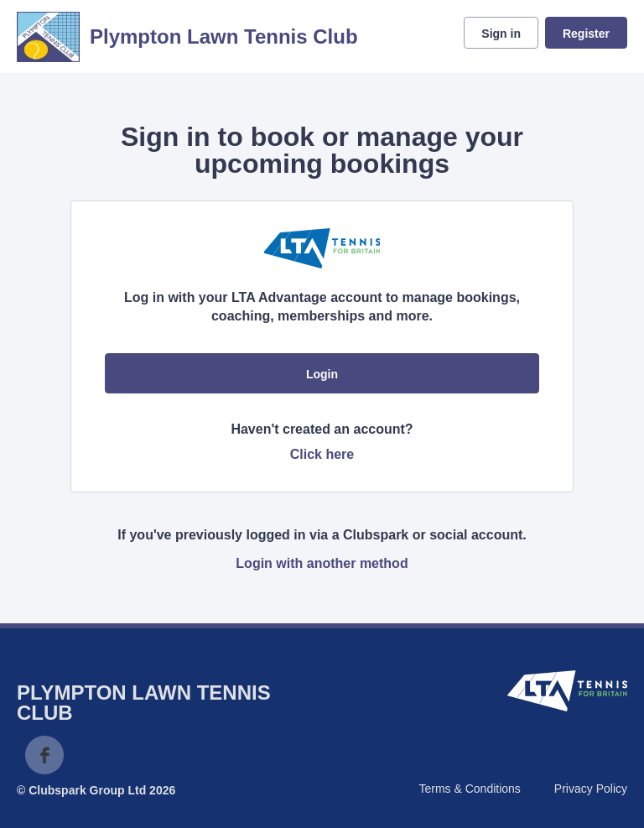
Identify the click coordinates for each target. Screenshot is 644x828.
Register (586, 34)
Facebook (44, 755)
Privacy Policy (591, 789)
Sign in (501, 34)
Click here (322, 454)
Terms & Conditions (469, 789)
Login (322, 374)
